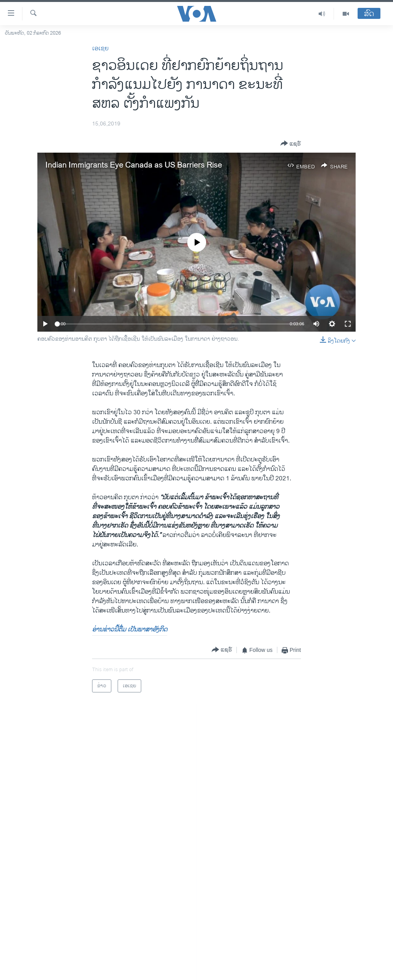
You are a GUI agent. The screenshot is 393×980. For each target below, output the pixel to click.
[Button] (291, 144)
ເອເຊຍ (100, 49)
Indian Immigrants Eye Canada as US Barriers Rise (134, 165)
